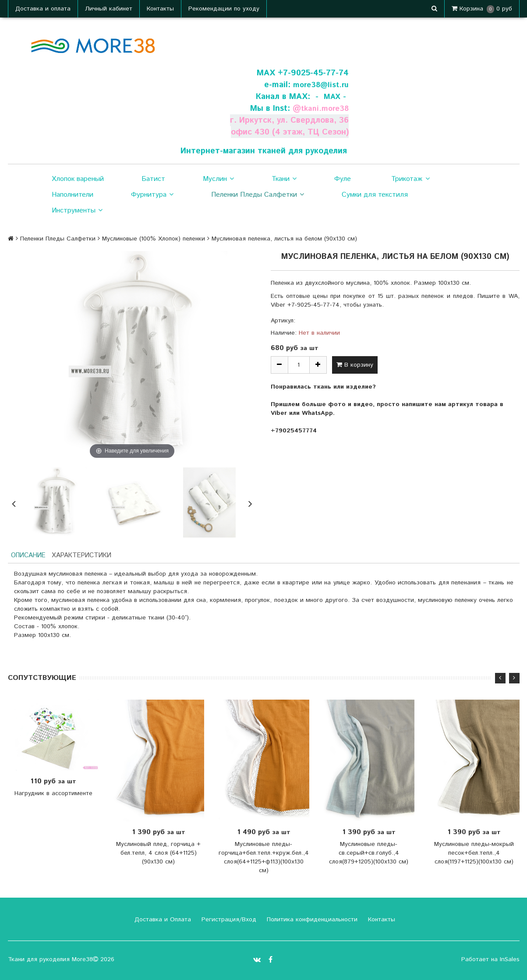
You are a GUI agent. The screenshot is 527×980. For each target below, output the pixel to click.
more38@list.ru (318, 85)
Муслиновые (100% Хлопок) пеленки (154, 239)
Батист (153, 179)
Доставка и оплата (43, 9)
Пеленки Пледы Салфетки (258, 195)
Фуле (343, 179)
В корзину (355, 365)
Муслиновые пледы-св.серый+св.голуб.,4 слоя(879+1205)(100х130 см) (369, 854)
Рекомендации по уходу (224, 9)
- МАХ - (330, 97)
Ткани (284, 179)
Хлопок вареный (78, 179)
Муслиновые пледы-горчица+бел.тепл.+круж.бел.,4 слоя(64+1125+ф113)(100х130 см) (264, 859)
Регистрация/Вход (228, 921)
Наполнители (73, 195)
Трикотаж (410, 179)
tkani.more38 (323, 108)
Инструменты (77, 211)
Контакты (160, 9)
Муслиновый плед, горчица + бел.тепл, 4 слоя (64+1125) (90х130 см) (158, 854)
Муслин (218, 179)
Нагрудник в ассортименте (53, 795)
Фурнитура (152, 195)
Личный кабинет (109, 9)
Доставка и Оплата (162, 921)
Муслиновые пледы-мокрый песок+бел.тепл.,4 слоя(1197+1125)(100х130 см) (474, 854)
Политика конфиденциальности (311, 921)
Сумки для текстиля (375, 195)
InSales (510, 961)
